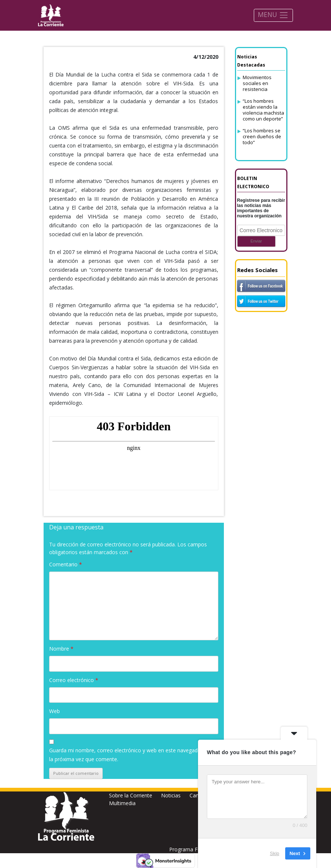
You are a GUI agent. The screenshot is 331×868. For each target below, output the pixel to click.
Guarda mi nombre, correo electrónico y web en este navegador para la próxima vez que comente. (132, 755)
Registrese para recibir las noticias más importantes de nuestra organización (261, 208)
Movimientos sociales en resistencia (257, 83)
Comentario (66, 564)
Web (54, 711)
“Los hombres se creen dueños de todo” (262, 136)
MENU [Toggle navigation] (273, 15)
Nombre (61, 649)
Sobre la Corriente (131, 795)
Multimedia (122, 803)
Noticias (171, 795)
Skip (275, 853)
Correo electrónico (74, 680)
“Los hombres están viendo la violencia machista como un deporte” (263, 110)
